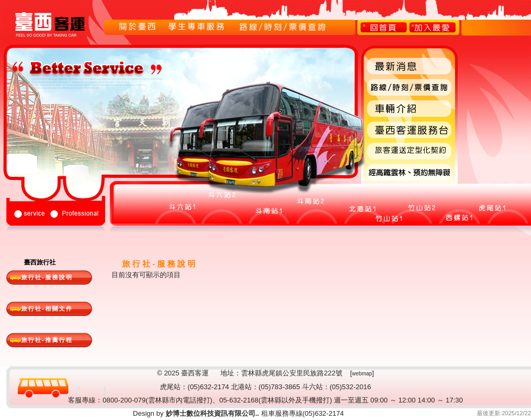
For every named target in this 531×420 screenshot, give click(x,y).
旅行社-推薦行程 (47, 340)
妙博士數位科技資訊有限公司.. (211, 413)
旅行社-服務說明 (47, 277)
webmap (362, 374)
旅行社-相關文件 (47, 308)
